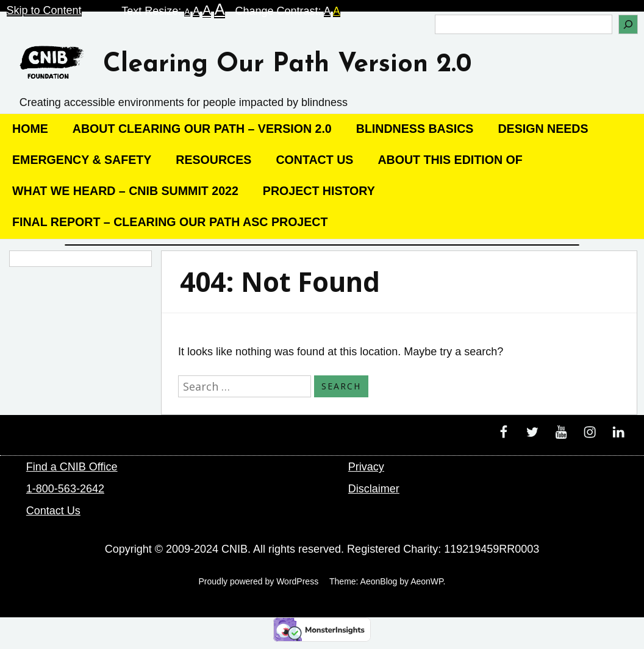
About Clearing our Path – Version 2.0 (202, 129)
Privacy (366, 467)
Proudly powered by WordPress (259, 581)
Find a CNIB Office (72, 467)
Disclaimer (374, 489)
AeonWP (427, 581)
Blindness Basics (415, 129)
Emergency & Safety (82, 160)
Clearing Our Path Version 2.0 (287, 65)
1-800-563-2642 (65, 489)
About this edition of (450, 160)
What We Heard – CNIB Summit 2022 (125, 191)
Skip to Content (44, 10)
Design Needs (543, 129)
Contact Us (314, 160)
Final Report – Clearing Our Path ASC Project (170, 222)
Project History (319, 191)
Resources (213, 160)
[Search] (628, 24)
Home (30, 129)
